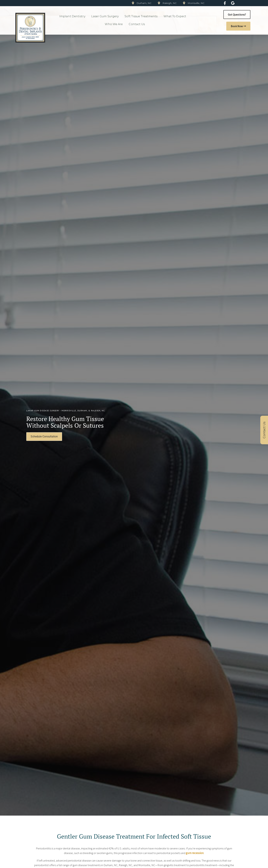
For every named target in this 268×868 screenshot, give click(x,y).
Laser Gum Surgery (106, 16)
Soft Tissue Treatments (142, 16)
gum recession (195, 853)
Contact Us (138, 24)
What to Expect (176, 16)
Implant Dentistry (73, 16)
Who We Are (115, 24)
